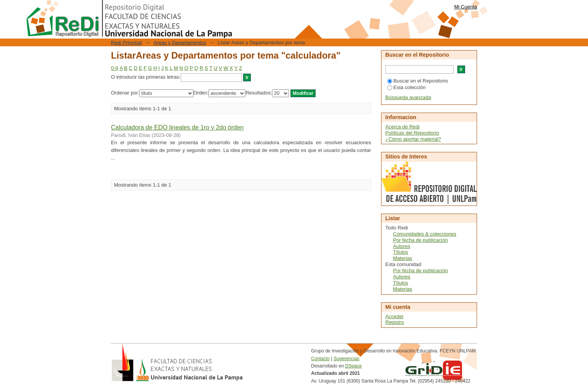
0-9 (115, 68)
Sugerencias (346, 359)
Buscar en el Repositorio (418, 81)
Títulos (401, 252)
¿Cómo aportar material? (413, 139)
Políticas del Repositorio (412, 133)
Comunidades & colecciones (425, 234)
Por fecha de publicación (420, 240)
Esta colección (407, 87)
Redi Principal (126, 43)
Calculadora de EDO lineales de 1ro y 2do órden (177, 127)
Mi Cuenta (466, 7)
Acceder (395, 316)
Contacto (320, 359)
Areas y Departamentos (180, 43)
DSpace (354, 366)
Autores (402, 246)
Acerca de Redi (402, 127)
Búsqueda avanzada (408, 97)
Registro (395, 322)
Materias (403, 258)
